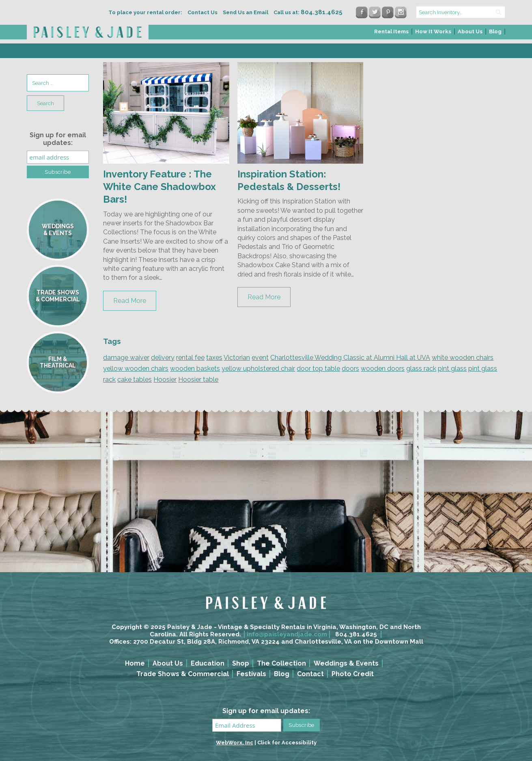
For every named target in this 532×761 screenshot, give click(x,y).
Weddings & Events (346, 663)
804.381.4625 (356, 634)
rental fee (190, 358)
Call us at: (308, 12)
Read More (130, 301)
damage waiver (126, 358)
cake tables (135, 379)
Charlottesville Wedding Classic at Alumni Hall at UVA (350, 358)
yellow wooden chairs (136, 369)
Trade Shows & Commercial (183, 674)
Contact (310, 674)
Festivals (251, 674)
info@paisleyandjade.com (287, 634)
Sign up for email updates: (58, 139)
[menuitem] (392, 34)
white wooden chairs (463, 358)
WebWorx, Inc (235, 743)
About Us (470, 31)
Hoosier (165, 379)
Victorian (237, 358)
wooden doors (383, 369)
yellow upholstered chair (258, 369)
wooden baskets (195, 369)
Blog (495, 31)
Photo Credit (353, 674)
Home (135, 663)
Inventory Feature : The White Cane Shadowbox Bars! (159, 187)
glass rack (421, 369)
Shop (241, 663)
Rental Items (391, 31)
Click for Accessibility (287, 743)
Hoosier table (198, 379)
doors (350, 369)
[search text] (461, 12)
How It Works (433, 31)
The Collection (281, 663)
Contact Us (202, 12)
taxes (214, 358)
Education (208, 663)
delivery (163, 358)
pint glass (452, 369)
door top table (318, 369)
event (260, 358)
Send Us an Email (246, 12)
